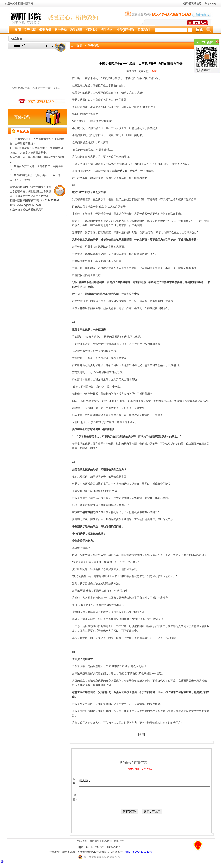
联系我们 (107, 845)
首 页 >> (80, 46)
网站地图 (82, 845)
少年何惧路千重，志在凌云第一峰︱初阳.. (34, 89)
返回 (140, 734)
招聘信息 (94, 845)
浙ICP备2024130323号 (139, 856)
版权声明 (119, 845)
